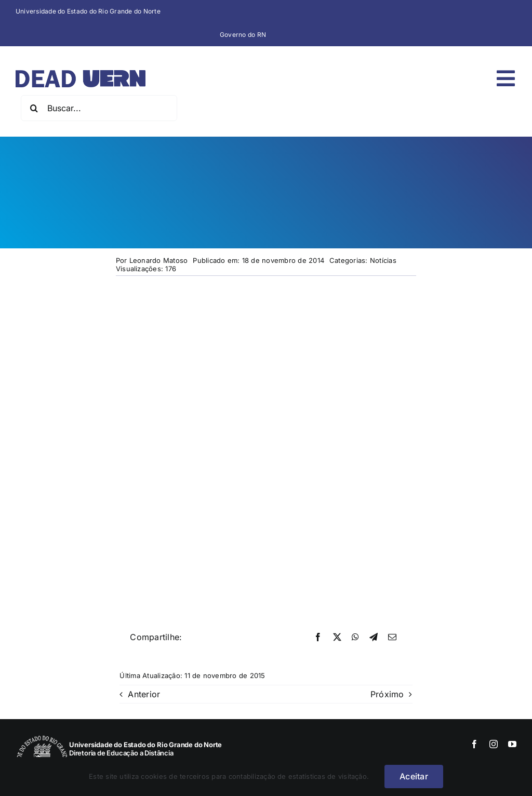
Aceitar (414, 776)
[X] (337, 638)
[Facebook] (318, 638)
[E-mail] (392, 638)
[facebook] (474, 744)
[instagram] (494, 744)
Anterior (144, 694)
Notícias (383, 260)
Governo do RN (243, 35)
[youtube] (512, 744)
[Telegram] (374, 638)
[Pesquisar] (34, 108)
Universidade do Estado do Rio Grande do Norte (88, 11)
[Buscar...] (99, 108)
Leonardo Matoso (159, 260)
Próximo (387, 694)
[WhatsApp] (355, 638)
